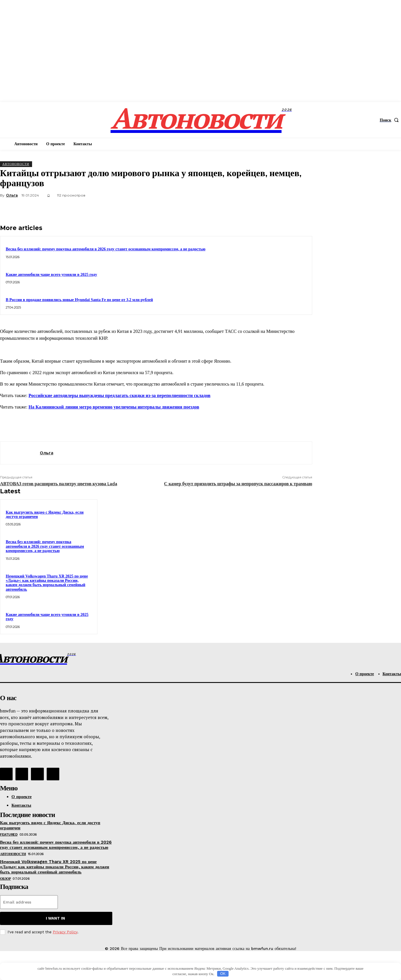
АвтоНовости (16, 164)
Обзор (5, 879)
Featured (9, 834)
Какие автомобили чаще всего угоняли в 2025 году (51, 275)
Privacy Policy (65, 932)
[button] (390, 120)
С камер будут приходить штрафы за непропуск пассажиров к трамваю (238, 484)
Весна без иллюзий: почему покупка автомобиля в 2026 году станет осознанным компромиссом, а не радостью (106, 249)
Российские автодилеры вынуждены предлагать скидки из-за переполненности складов (120, 395)
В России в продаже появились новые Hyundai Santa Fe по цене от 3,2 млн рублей (79, 300)
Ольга (12, 195)
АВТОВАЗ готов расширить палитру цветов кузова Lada (59, 484)
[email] (29, 902)
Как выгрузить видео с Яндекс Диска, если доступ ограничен (45, 514)
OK (223, 974)
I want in (55, 918)
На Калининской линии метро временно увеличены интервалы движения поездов (114, 407)
